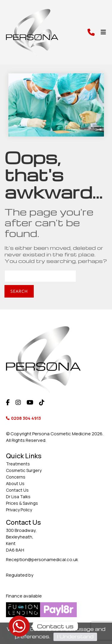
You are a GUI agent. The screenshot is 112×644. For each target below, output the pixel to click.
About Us (15, 483)
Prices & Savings (22, 503)
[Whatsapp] (19, 626)
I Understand (75, 636)
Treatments (18, 464)
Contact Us (17, 490)
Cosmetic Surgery (24, 470)
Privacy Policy (19, 510)
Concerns (16, 477)
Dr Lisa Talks (18, 497)
